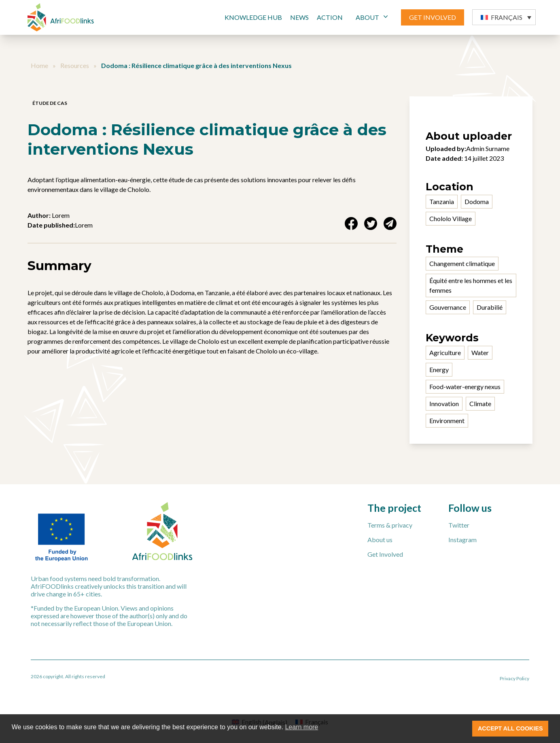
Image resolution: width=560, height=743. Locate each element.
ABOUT (373, 17)
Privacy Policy (514, 678)
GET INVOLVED (433, 17)
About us (380, 540)
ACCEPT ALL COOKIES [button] (510, 728)
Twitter (459, 525)
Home (39, 65)
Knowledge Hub (253, 17)
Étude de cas (50, 103)
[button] (504, 17)
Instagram (462, 540)
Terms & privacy (390, 525)
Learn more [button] (301, 727)
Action (330, 17)
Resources (75, 65)
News (299, 17)
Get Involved (385, 554)
